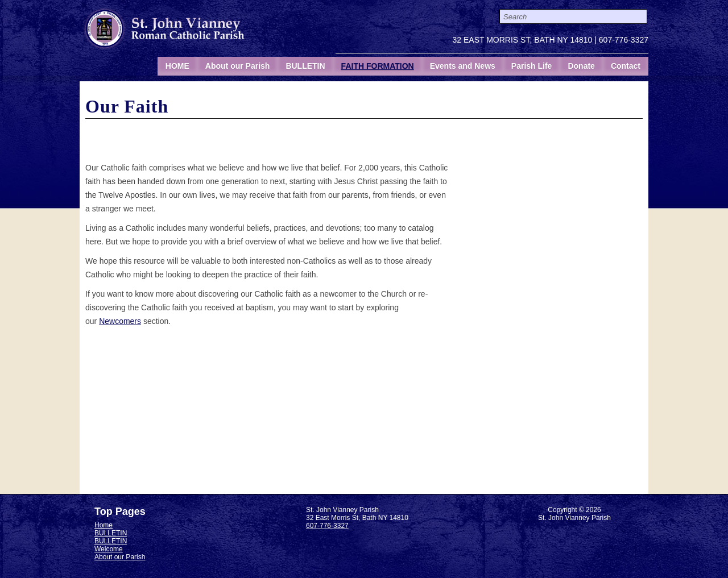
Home (104, 525)
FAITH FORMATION (378, 66)
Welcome (109, 549)
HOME (177, 66)
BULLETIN (305, 66)
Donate (581, 66)
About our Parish (238, 66)
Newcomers (120, 321)
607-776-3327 (624, 40)
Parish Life (532, 66)
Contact (626, 66)
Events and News (463, 66)
